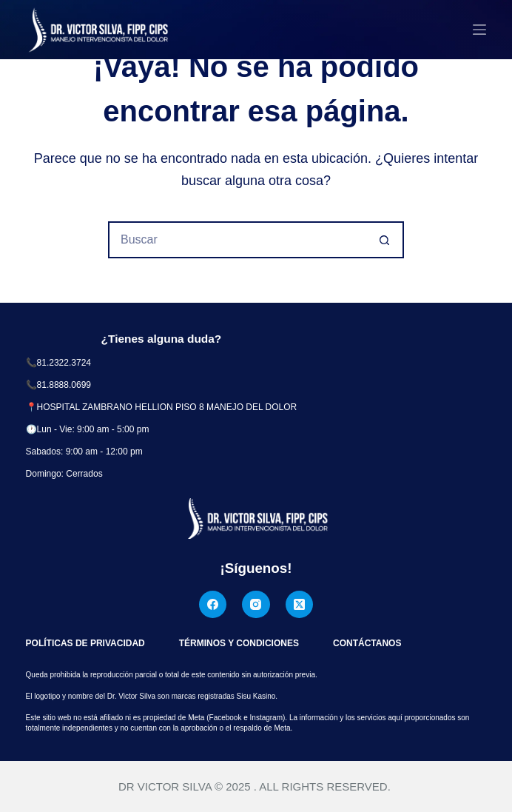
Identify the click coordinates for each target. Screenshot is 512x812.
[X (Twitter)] (300, 605)
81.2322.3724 (64, 363)
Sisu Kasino (256, 696)
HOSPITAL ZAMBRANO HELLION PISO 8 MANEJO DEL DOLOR (167, 407)
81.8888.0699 (64, 385)
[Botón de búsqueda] (385, 240)
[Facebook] (213, 605)
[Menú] (479, 30)
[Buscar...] (238, 240)
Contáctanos (367, 643)
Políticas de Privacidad (85, 643)
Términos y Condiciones (239, 643)
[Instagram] (256, 605)
